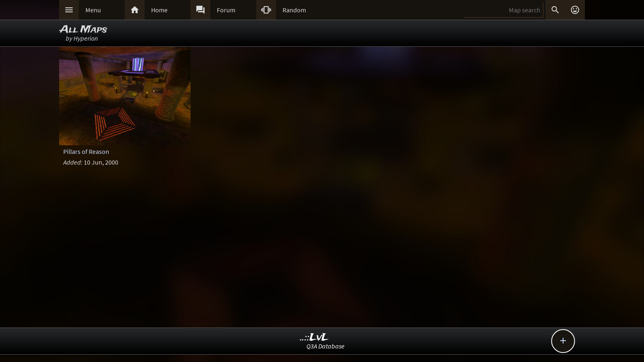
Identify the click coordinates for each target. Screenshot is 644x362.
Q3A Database (325, 346)
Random (294, 10)
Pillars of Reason (86, 151)
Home (159, 10)
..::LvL (314, 338)
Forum (226, 10)
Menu (93, 10)
